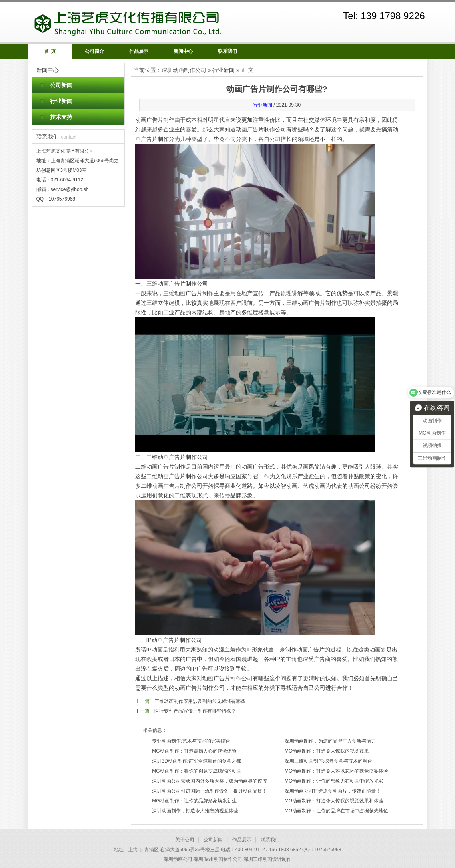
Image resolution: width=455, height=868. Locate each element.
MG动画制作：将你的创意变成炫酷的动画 (197, 771)
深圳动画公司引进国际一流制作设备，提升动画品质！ (210, 791)
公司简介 (94, 51)
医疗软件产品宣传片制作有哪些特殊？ (195, 711)
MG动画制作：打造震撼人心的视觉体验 (194, 751)
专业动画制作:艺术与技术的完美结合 (191, 741)
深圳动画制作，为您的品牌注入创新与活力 (330, 741)
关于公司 (185, 840)
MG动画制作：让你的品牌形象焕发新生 (194, 801)
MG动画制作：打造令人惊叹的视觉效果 (327, 751)
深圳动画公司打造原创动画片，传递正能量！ (333, 791)
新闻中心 (183, 51)
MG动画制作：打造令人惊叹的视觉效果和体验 (334, 801)
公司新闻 (61, 85)
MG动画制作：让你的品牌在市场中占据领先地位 (336, 811)
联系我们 (227, 51)
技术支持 (61, 117)
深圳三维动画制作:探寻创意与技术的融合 (328, 761)
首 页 (50, 51)
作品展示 (139, 51)
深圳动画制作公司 (184, 70)
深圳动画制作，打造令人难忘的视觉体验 (195, 811)
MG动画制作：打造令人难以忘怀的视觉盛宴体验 (336, 771)
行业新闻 (61, 101)
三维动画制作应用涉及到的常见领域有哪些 (200, 701)
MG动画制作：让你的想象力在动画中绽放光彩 (334, 781)
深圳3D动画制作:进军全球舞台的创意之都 (197, 761)
